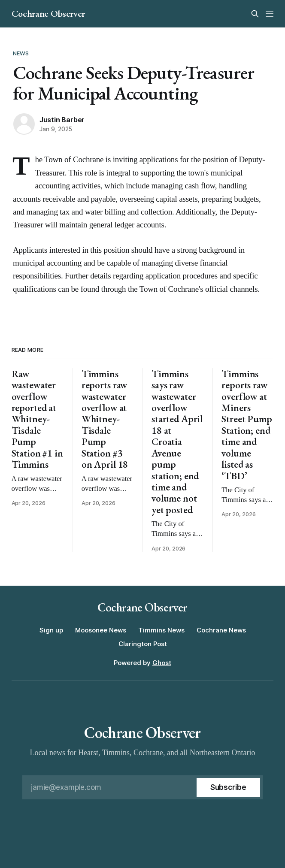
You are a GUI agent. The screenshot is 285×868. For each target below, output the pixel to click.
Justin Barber (62, 120)
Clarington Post (143, 644)
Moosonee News (101, 630)
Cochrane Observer (48, 14)
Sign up (51, 630)
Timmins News (161, 630)
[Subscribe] (228, 787)
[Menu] (270, 14)
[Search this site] (255, 14)
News (21, 53)
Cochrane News (221, 630)
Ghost (162, 663)
